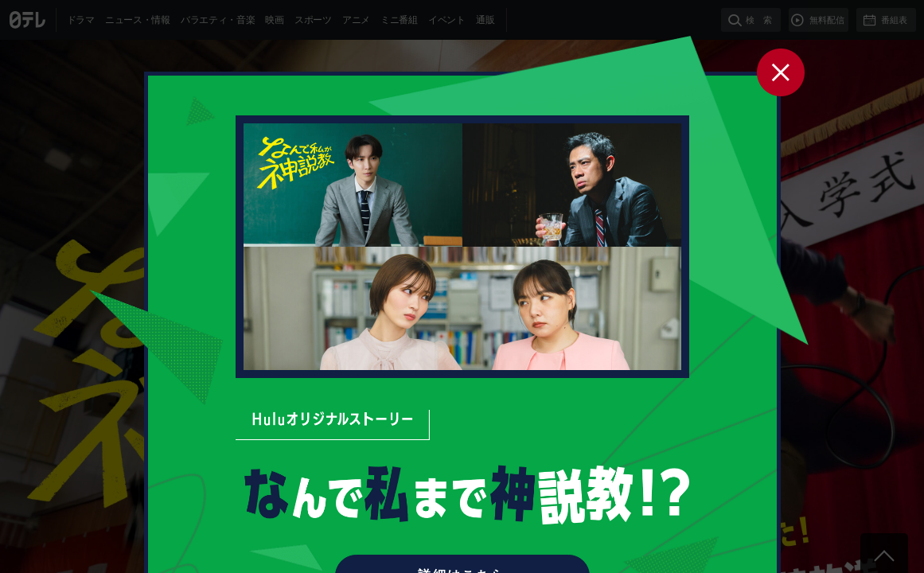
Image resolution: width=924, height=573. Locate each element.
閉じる (781, 72)
